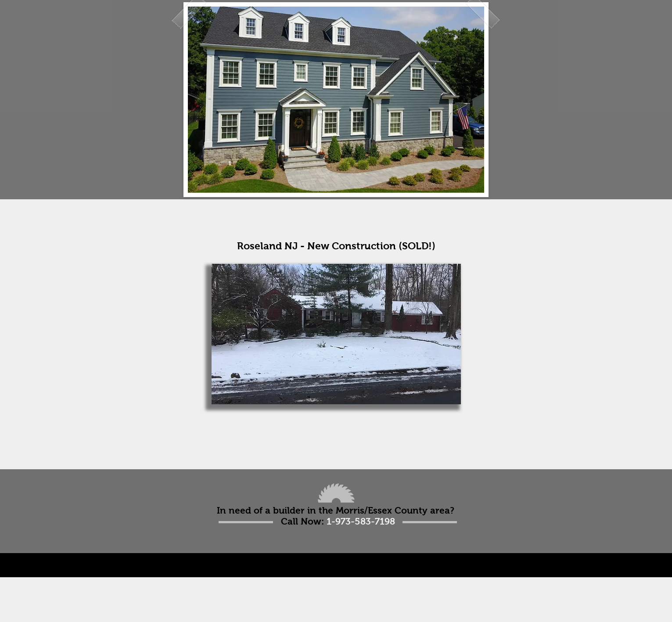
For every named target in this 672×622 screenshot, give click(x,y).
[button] (336, 334)
